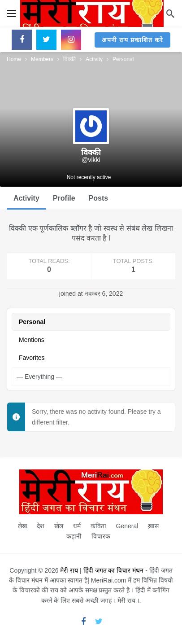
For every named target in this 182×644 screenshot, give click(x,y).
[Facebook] (22, 40)
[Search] (170, 13)
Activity (26, 198)
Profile (64, 198)
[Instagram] (71, 40)
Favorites (32, 358)
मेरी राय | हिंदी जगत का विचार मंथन (102, 570)
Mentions (32, 340)
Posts (99, 198)
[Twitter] (46, 40)
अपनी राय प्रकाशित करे (132, 40)
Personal (32, 322)
